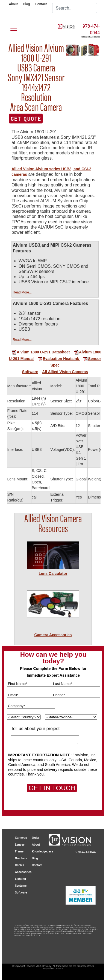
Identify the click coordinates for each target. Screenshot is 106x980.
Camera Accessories (53, 635)
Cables (20, 865)
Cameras (21, 838)
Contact (41, 4)
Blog (26, 4)
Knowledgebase (43, 851)
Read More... (22, 292)
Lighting (20, 879)
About (13, 4)
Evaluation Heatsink (58, 359)
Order (36, 838)
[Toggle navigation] (10, 27)
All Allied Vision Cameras (65, 372)
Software (30, 372)
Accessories (23, 872)
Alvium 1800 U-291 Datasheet (41, 352)
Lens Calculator (53, 573)
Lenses (20, 845)
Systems (21, 886)
